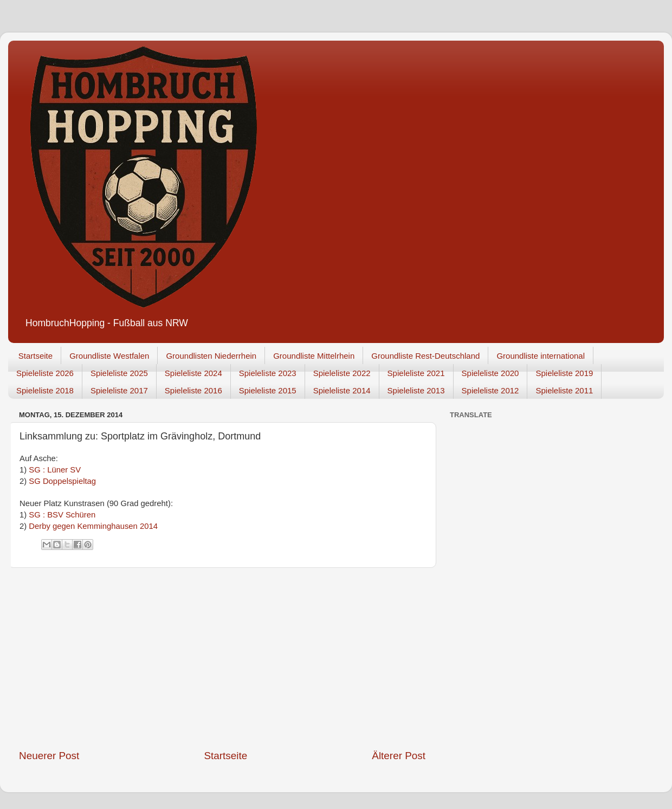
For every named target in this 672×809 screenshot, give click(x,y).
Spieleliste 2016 (193, 390)
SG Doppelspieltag (62, 481)
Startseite (35, 356)
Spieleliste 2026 (45, 373)
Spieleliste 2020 (490, 373)
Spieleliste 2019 (564, 373)
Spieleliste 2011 (564, 390)
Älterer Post (399, 756)
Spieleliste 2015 (268, 390)
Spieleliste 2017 (119, 390)
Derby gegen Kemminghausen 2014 (93, 526)
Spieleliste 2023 (268, 373)
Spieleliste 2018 (45, 390)
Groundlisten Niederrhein (211, 356)
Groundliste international (541, 356)
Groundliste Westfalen (109, 356)
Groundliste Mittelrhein (314, 356)
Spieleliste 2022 (342, 373)
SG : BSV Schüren (62, 515)
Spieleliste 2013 (416, 390)
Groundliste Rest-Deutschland (425, 356)
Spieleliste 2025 (119, 373)
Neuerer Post (49, 756)
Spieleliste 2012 (490, 390)
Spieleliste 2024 (193, 373)
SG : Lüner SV (55, 470)
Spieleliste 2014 (342, 390)
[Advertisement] (222, 658)
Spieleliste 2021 (416, 373)
